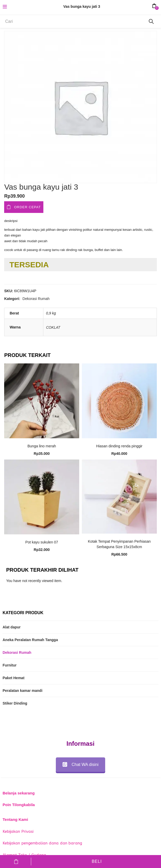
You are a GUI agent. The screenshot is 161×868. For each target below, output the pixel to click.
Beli (97, 861)
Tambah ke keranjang (16, 862)
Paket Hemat (14, 678)
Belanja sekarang (19, 793)
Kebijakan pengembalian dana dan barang (42, 843)
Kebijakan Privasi (18, 831)
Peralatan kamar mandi (22, 691)
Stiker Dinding (15, 703)
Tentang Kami (15, 819)
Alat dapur (12, 627)
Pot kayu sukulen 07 (42, 542)
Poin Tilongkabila (19, 805)
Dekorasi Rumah (36, 299)
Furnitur (10, 665)
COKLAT (53, 327)
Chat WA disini (81, 765)
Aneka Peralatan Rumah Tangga (30, 640)
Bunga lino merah (42, 446)
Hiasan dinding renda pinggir (119, 446)
